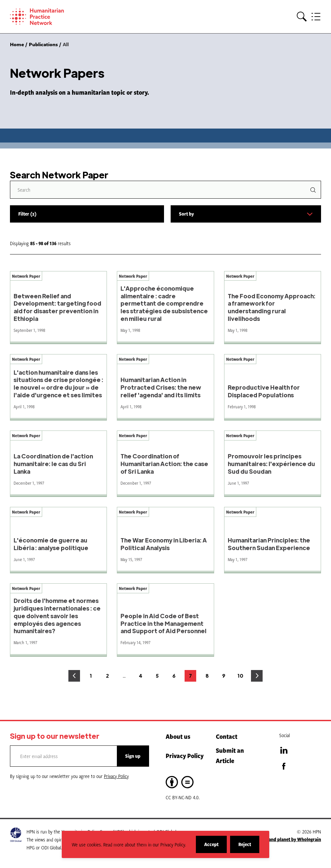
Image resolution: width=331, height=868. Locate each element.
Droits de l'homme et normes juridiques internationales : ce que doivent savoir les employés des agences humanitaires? (57, 616)
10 (242, 677)
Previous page (74, 676)
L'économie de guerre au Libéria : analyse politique (51, 544)
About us (178, 736)
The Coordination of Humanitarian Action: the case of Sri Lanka (164, 464)
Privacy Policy (185, 756)
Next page (257, 676)
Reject (249, 847)
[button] (302, 17)
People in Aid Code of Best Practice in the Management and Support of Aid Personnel (164, 623)
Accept (215, 847)
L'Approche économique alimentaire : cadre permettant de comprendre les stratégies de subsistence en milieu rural (164, 303)
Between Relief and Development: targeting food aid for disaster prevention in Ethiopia (57, 307)
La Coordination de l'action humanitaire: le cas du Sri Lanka (53, 464)
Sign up (133, 756)
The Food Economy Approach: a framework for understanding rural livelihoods (272, 307)
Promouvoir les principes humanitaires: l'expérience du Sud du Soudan (271, 464)
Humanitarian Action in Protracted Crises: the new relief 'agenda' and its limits (161, 387)
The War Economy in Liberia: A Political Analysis (164, 544)
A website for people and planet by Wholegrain (273, 839)
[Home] (46, 17)
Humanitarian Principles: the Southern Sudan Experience (269, 544)
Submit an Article (230, 756)
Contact (227, 736)
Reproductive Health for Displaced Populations (264, 391)
